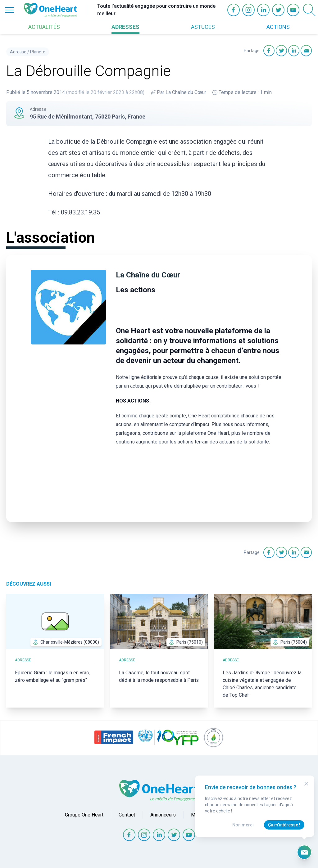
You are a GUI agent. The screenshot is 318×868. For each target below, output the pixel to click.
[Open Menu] (9, 10)
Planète (38, 52)
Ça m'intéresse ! (284, 825)
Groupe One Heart (84, 815)
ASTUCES (203, 27)
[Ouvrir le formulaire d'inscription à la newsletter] (304, 852)
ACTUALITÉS (44, 27)
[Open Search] (309, 10)
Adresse (18, 52)
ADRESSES (125, 27)
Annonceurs (163, 815)
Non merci (243, 825)
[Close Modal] (306, 784)
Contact (127, 815)
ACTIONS (278, 27)
